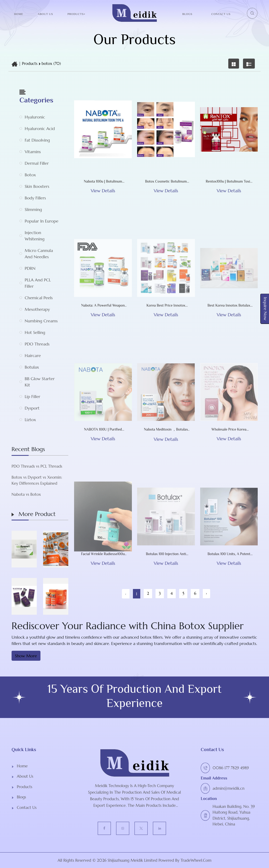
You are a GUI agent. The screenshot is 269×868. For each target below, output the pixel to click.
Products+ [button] (76, 14)
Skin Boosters (37, 186)
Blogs (187, 14)
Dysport (32, 408)
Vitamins (33, 152)
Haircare (33, 355)
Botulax (32, 367)
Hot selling (35, 332)
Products (30, 63)
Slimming (33, 209)
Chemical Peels (39, 298)
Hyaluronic (35, 117)
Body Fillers (35, 198)
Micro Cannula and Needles (39, 254)
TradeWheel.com (196, 860)
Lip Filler (32, 396)
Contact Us (221, 14)
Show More (26, 656)
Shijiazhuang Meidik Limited (132, 860)
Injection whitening (35, 236)
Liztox (30, 420)
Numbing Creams (41, 321)
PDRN (30, 268)
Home (19, 14)
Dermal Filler (37, 163)
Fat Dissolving (37, 140)
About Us (45, 14)
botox (30, 175)
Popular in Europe (42, 221)
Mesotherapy (37, 309)
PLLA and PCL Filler (38, 283)
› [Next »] (206, 593)
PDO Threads (37, 344)
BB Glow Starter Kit (40, 382)
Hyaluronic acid (40, 128)
